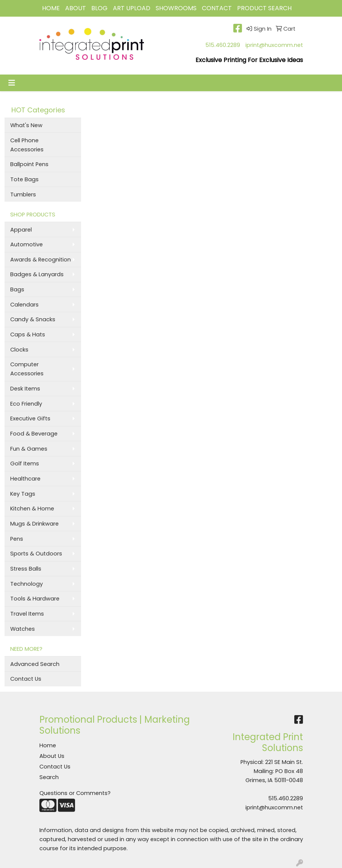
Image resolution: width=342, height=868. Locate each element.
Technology (27, 584)
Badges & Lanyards (37, 274)
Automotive (27, 244)
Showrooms (176, 8)
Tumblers (23, 194)
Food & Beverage (34, 434)
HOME (51, 8)
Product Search (264, 8)
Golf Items (25, 464)
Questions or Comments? (75, 793)
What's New (26, 125)
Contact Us (26, 679)
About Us (52, 756)
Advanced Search (35, 664)
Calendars (24, 305)
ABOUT (76, 8)
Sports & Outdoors (36, 554)
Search (49, 777)
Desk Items (25, 389)
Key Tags (23, 494)
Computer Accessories (27, 369)
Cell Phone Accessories (27, 145)
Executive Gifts (30, 418)
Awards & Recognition (41, 260)
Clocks (19, 350)
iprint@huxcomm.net (274, 45)
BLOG (99, 8)
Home (48, 745)
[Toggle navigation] (12, 83)
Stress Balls (26, 569)
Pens (17, 539)
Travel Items (27, 614)
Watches (23, 629)
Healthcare (25, 479)
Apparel (21, 230)
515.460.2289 (223, 45)
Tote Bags (24, 179)
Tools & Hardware (35, 599)
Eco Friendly (26, 404)
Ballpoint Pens (29, 164)
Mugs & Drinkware (34, 524)
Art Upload (132, 8)
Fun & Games (29, 449)
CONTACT (217, 8)
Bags (17, 289)
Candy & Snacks (33, 319)
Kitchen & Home (32, 509)
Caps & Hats (28, 334)
